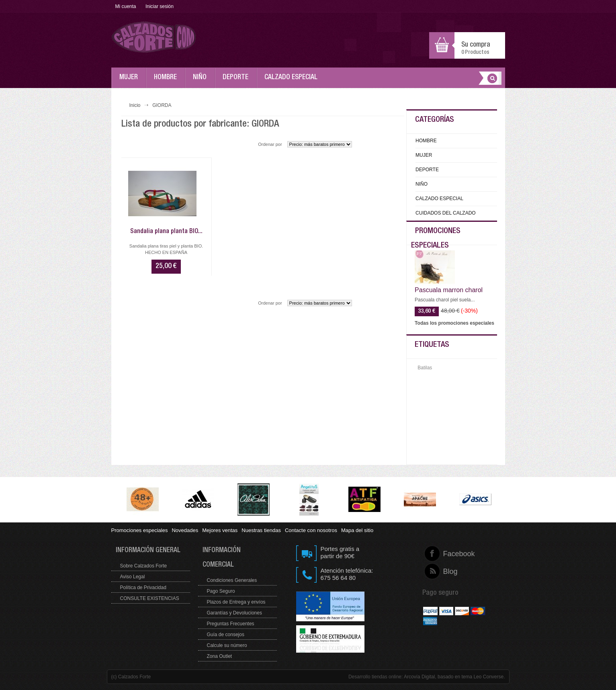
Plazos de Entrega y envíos (236, 602)
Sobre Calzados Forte (144, 566)
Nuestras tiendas (261, 530)
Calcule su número (227, 645)
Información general (148, 551)
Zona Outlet (220, 656)
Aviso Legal (133, 577)
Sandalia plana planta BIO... (166, 232)
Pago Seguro (221, 591)
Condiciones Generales (232, 580)
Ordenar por (270, 144)
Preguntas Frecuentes (231, 624)
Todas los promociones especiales (454, 323)
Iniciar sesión (160, 6)
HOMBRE (167, 81)
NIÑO (202, 81)
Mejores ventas (220, 530)
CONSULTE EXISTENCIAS (150, 598)
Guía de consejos (226, 635)
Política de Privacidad (143, 588)
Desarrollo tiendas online (375, 677)
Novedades (185, 530)
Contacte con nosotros (311, 530)
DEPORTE (237, 81)
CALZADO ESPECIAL (293, 81)
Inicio (135, 105)
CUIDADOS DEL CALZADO (446, 213)
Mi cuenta (126, 6)
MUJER (131, 81)
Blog (443, 571)
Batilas (425, 368)
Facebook (443, 554)
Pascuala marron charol (449, 290)
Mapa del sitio (357, 530)
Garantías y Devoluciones (234, 613)
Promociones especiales (140, 530)
